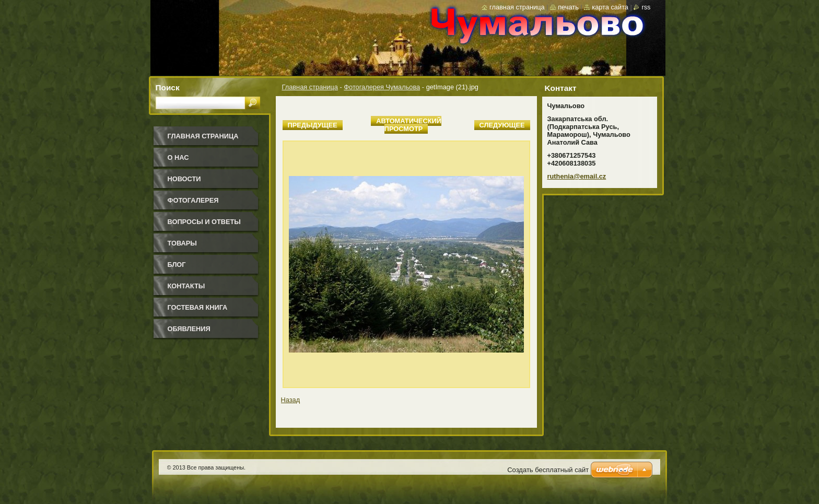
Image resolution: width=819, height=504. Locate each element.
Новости (184, 179)
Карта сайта (610, 7)
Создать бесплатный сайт (548, 470)
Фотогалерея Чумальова (382, 87)
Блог (177, 265)
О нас (178, 157)
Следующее (502, 125)
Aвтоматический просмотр (409, 125)
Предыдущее (313, 125)
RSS (646, 7)
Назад (291, 400)
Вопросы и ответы (204, 222)
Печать (568, 7)
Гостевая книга (198, 307)
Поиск (168, 87)
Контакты (186, 286)
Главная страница (310, 87)
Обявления (189, 329)
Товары (182, 243)
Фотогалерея (193, 200)
